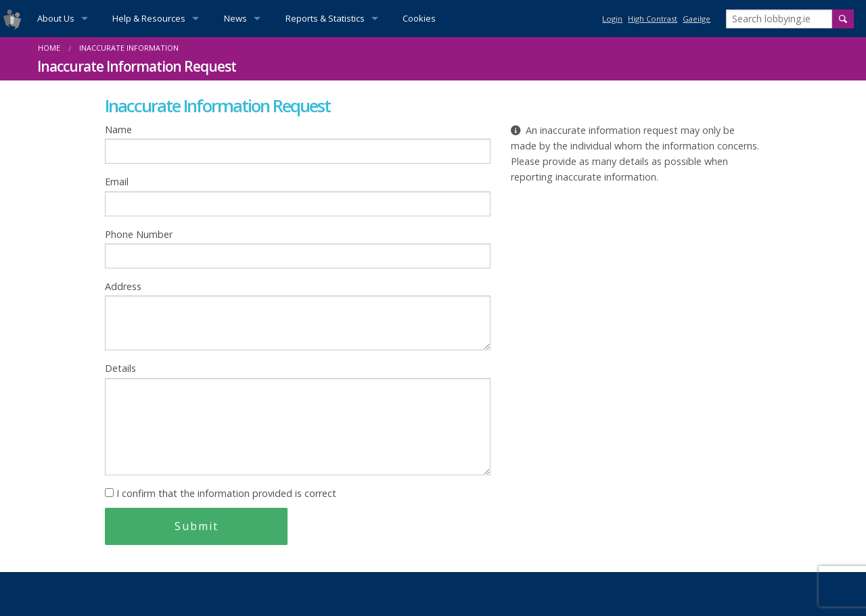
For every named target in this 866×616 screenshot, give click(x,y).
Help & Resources (149, 18)
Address (298, 315)
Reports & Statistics (325, 18)
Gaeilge (697, 19)
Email (298, 195)
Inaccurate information (129, 48)
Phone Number (298, 248)
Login (612, 19)
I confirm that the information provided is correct (221, 493)
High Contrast (653, 19)
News (235, 18)
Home (49, 48)
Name (298, 143)
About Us (56, 18)
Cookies (419, 18)
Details (298, 418)
